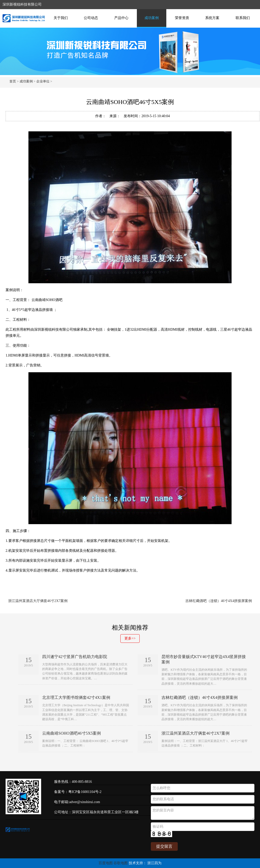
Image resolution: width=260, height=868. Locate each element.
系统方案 (212, 18)
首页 (13, 81)
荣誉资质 (182, 18)
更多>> (130, 638)
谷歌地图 (121, 863)
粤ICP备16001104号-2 (85, 792)
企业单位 (43, 81)
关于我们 (61, 18)
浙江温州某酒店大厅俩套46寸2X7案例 (38, 601)
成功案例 (152, 18)
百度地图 (106, 863)
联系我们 (243, 18)
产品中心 (121, 18)
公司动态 (91, 18)
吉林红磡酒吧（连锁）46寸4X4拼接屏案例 (219, 601)
